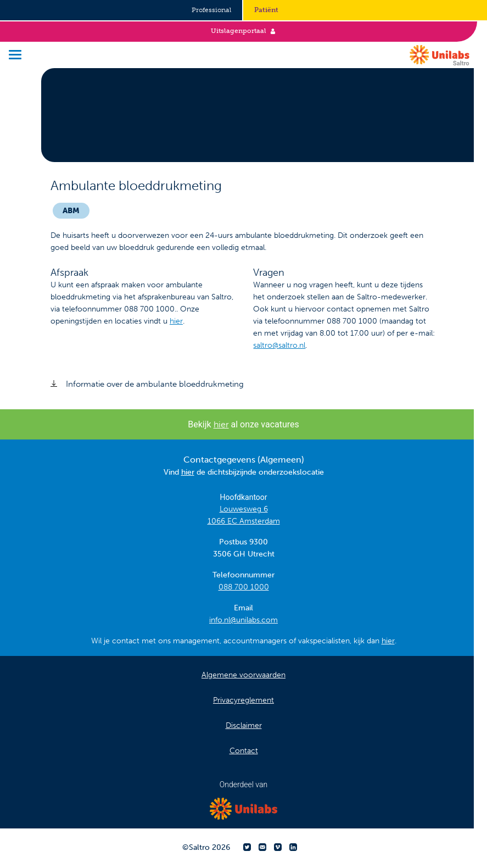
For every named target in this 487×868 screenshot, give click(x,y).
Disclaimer (244, 725)
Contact (244, 751)
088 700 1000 (244, 587)
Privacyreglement (243, 700)
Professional (211, 10)
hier (176, 321)
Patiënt (266, 10)
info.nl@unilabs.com (243, 620)
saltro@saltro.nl (279, 345)
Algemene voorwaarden (243, 675)
